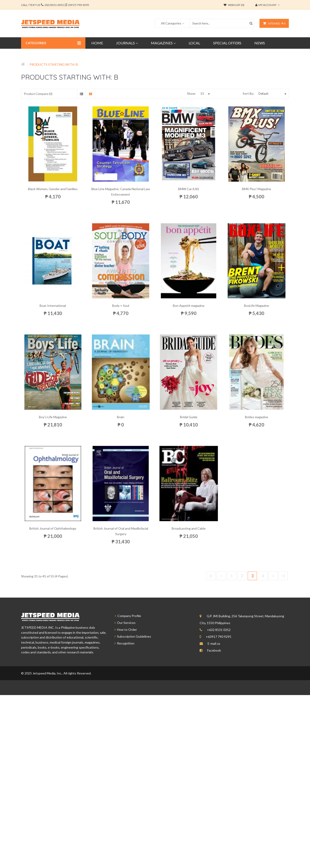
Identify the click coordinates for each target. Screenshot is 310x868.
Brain (121, 417)
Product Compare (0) (38, 94)
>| (283, 576)
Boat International (53, 306)
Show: (192, 93)
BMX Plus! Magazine (257, 189)
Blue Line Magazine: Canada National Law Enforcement (121, 192)
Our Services (123, 623)
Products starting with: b (54, 64)
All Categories (171, 23)
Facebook (214, 650)
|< (211, 576)
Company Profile (126, 616)
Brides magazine (257, 417)
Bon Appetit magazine (189, 306)
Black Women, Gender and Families (53, 189)
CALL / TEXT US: (55, 5)
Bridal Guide (189, 417)
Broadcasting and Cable (189, 528)
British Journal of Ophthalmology (53, 528)
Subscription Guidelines (131, 636)
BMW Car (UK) (189, 189)
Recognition (122, 643)
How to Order (124, 629)
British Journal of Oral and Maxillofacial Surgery (121, 531)
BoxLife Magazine (257, 306)
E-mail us (214, 643)
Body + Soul (121, 306)
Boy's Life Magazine (53, 417)
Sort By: (248, 93)
